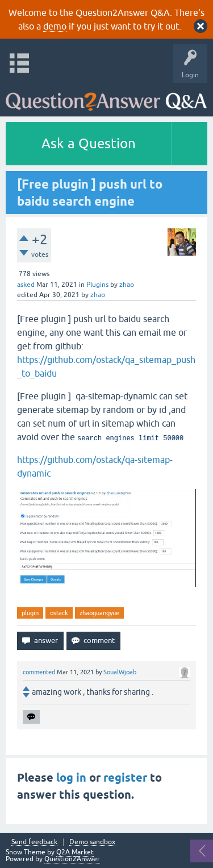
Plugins (97, 285)
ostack (59, 613)
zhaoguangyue (99, 613)
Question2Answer (72, 859)
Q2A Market (75, 852)
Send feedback (34, 842)
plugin (30, 613)
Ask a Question (89, 143)
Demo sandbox (92, 842)
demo (55, 26)
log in (71, 778)
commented (39, 672)
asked (26, 285)
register (125, 778)
